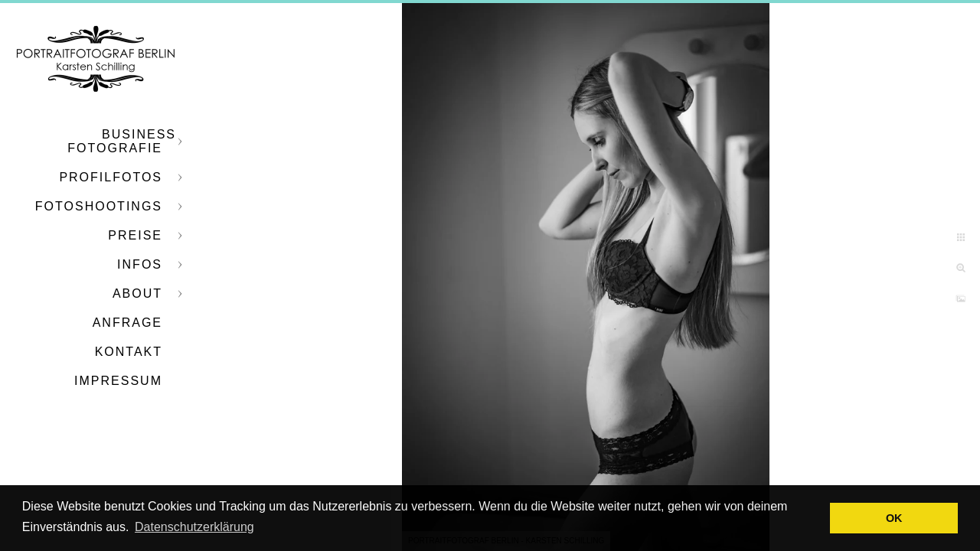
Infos (140, 264)
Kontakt (129, 352)
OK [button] (894, 518)
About (137, 293)
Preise (135, 235)
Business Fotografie (122, 141)
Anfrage (127, 323)
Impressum (118, 381)
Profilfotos (111, 177)
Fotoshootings (99, 206)
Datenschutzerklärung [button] (194, 527)
